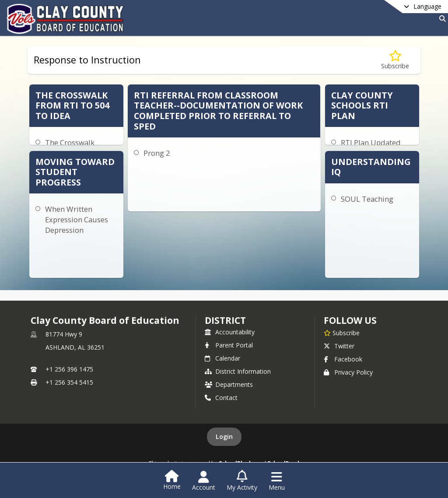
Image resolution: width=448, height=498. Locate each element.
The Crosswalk (70, 142)
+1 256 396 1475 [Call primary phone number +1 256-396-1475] (69, 369)
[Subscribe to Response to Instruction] (395, 60)
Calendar (222, 358)
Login (224, 437)
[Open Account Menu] (204, 481)
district (225, 320)
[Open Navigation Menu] (277, 481)
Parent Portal (229, 345)
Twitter (339, 346)
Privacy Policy (348, 372)
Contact (221, 398)
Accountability (230, 332)
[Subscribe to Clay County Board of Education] (342, 333)
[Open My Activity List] (242, 481)
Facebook (343, 359)
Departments (229, 384)
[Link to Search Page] (441, 19)
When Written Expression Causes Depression (77, 219)
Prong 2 (157, 153)
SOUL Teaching (367, 199)
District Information (238, 371)
